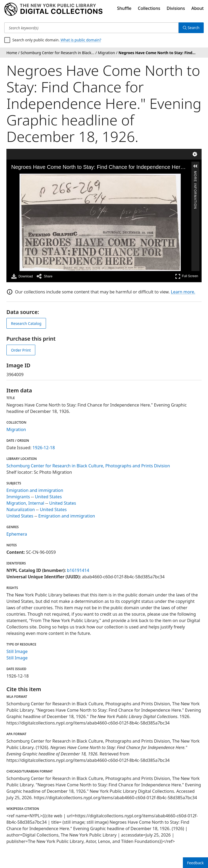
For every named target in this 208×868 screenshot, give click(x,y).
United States (49, 497)
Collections (149, 8)
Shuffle (124, 8)
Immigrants (18, 497)
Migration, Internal (25, 503)
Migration (16, 429)
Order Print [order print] (21, 350)
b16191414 (78, 570)
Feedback (195, 863)
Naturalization (21, 509)
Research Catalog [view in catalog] (26, 323)
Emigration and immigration (35, 490)
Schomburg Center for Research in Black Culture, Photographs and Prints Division (88, 466)
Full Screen (187, 276)
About (198, 8)
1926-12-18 (44, 448)
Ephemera (17, 534)
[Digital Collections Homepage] (53, 9)
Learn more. (183, 292)
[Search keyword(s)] (91, 28)
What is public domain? (81, 40)
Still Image (17, 651)
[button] (195, 166)
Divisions (176, 8)
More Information (195, 174)
